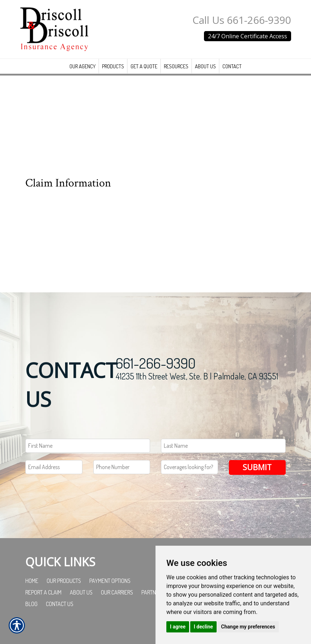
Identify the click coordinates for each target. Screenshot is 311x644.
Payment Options (110, 589)
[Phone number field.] (122, 476)
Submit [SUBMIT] (257, 476)
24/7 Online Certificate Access (248, 36)
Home (32, 589)
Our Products (64, 589)
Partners (153, 601)
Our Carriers (117, 601)
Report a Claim (43, 601)
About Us (81, 601)
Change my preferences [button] (248, 627)
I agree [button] (178, 627)
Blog (31, 613)
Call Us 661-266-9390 (242, 20)
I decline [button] (203, 627)
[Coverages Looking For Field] (189, 476)
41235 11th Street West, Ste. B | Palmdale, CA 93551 (197, 385)
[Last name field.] (223, 454)
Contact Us (60, 613)
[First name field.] (88, 454)
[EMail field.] (54, 476)
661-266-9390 (156, 372)
